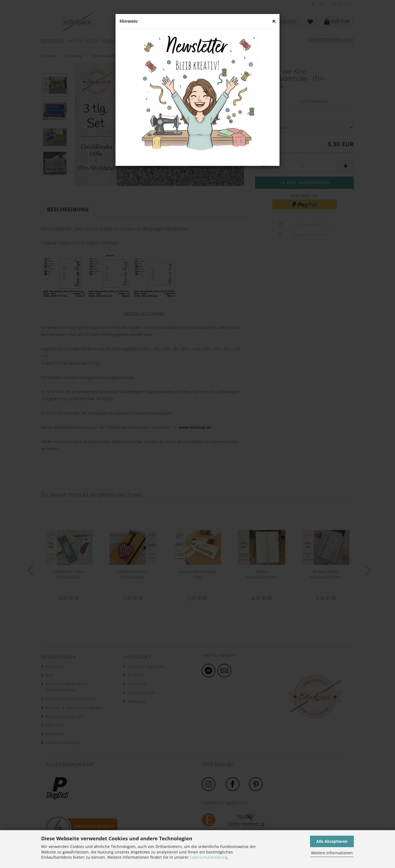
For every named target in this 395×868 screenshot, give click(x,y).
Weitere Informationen (332, 853)
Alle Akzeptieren (332, 841)
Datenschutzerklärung (209, 857)
